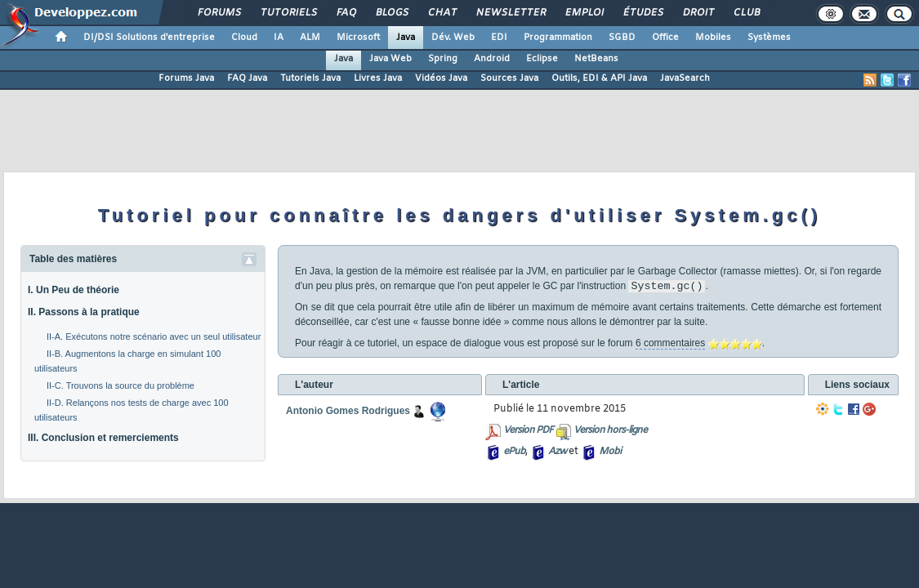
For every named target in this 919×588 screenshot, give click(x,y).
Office (665, 38)
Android (492, 59)
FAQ (346, 13)
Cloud (244, 38)
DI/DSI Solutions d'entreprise (149, 38)
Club (746, 13)
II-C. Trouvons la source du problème (120, 385)
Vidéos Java (441, 78)
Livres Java (378, 78)
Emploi (584, 13)
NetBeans (596, 59)
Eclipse (542, 59)
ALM (310, 38)
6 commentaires (670, 343)
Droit (698, 13)
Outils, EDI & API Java (599, 78)
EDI (499, 38)
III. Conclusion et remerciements (103, 438)
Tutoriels (288, 13)
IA (279, 38)
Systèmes (769, 38)
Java (406, 38)
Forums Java (186, 78)
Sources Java (509, 78)
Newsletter (510, 13)
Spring (443, 59)
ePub (514, 452)
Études (642, 13)
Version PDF (528, 430)
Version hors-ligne (610, 430)
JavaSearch (685, 78)
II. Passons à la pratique (84, 312)
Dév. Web (453, 38)
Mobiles (713, 38)
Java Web (390, 59)
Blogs (391, 13)
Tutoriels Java (310, 78)
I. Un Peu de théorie (74, 290)
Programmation (558, 38)
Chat (442, 13)
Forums (219, 13)
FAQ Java (247, 78)
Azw (557, 452)
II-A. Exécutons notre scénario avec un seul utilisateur (154, 336)
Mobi (610, 452)
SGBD (622, 38)
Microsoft (358, 38)
